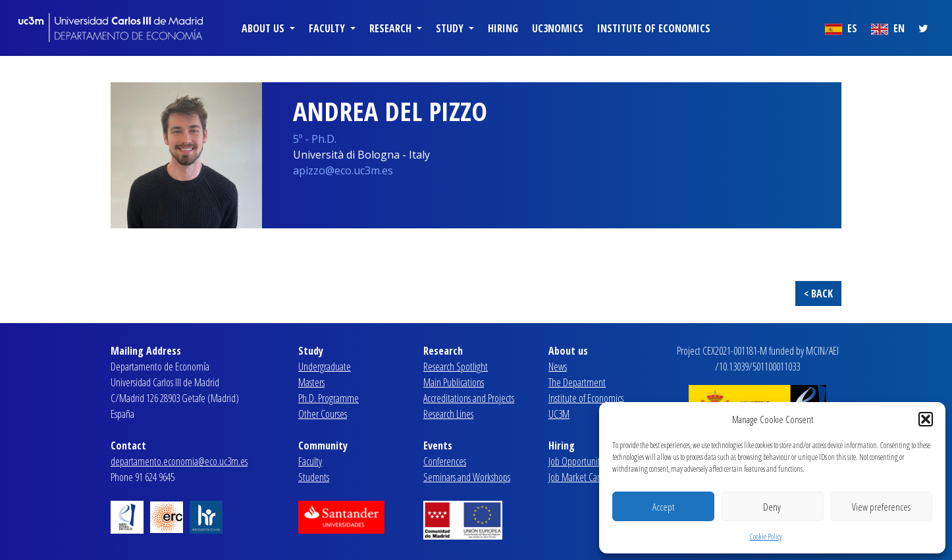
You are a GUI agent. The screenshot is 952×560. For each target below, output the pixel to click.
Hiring (503, 28)
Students (314, 477)
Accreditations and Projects (469, 398)
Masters (311, 382)
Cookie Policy (766, 537)
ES (841, 28)
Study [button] (451, 28)
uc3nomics (558, 28)
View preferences (881, 507)
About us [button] (264, 28)
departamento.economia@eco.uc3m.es (179, 461)
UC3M (559, 414)
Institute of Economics (654, 28)
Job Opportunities (579, 461)
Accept (663, 507)
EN (888, 28)
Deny (772, 507)
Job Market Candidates (588, 477)
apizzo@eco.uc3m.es (343, 170)
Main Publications (454, 382)
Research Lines (448, 414)
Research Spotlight (456, 367)
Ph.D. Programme (329, 398)
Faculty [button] (328, 28)
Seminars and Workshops (467, 477)
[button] (926, 419)
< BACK (818, 293)
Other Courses (323, 414)
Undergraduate (325, 367)
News (558, 367)
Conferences (445, 461)
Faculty (310, 461)
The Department (577, 382)
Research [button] (392, 28)
